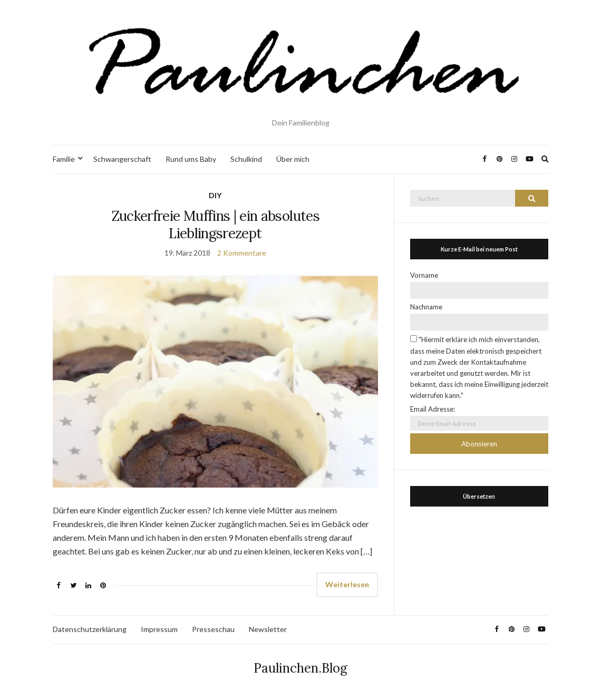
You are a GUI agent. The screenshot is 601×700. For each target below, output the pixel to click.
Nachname (426, 307)
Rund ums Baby (191, 159)
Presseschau (213, 629)
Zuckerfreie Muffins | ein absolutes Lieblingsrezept (215, 225)
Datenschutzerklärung (90, 629)
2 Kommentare (242, 253)
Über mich (293, 159)
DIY (215, 195)
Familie (64, 159)
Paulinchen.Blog (300, 668)
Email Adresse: (433, 409)
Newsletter (268, 629)
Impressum (159, 629)
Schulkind (246, 159)
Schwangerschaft (122, 159)
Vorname (424, 275)
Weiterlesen (347, 584)
